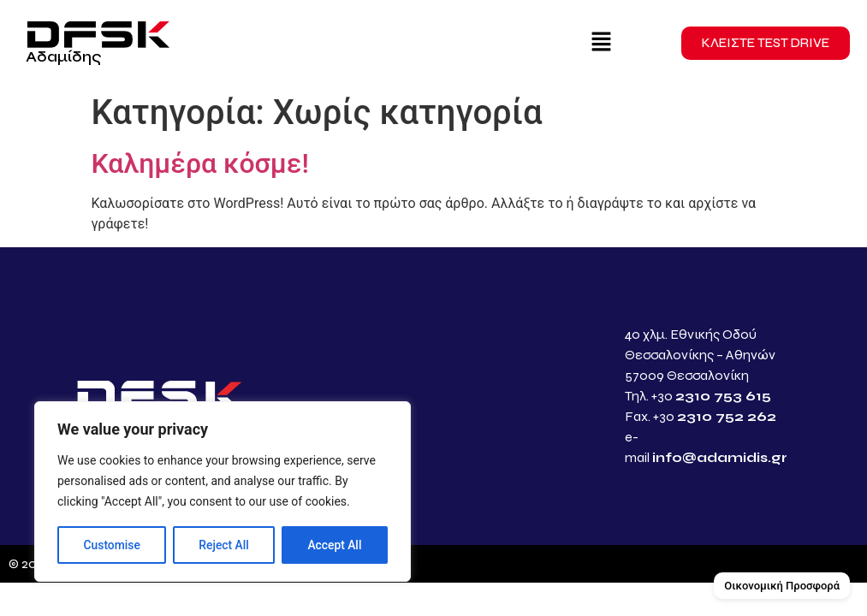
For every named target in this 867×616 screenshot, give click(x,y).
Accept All (335, 545)
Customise (112, 545)
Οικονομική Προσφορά (782, 586)
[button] (601, 43)
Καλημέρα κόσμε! (200, 163)
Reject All (224, 545)
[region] (223, 492)
